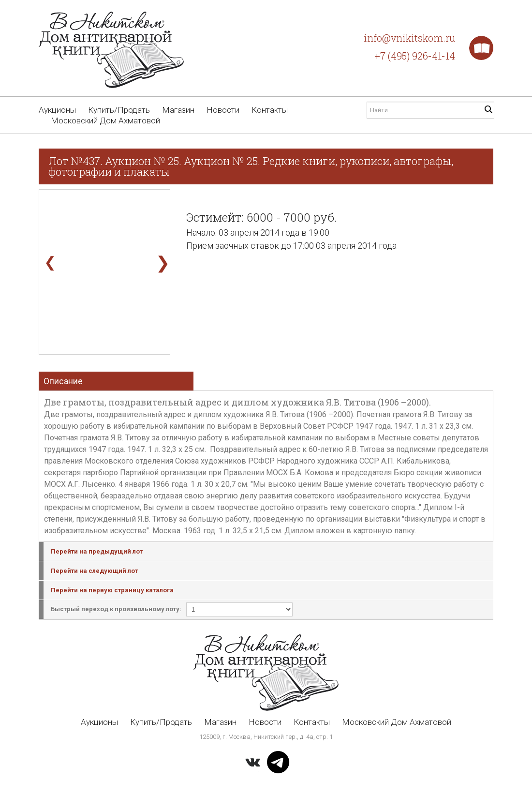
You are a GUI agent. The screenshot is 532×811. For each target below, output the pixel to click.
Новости (223, 110)
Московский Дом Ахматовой (105, 120)
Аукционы (57, 110)
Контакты (270, 110)
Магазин (178, 110)
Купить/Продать (119, 110)
